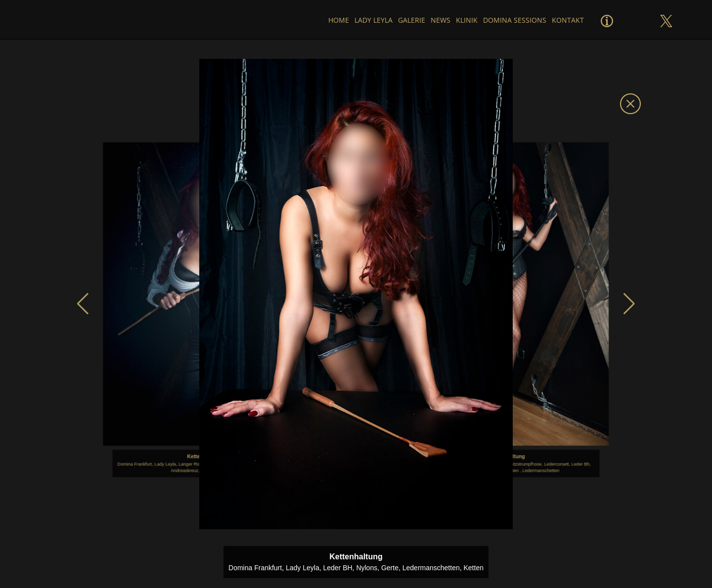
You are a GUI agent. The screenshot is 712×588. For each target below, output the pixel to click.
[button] (83, 304)
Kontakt (568, 20)
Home (337, 20)
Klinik (466, 20)
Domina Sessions (514, 20)
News (440, 20)
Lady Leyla (373, 20)
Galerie (411, 20)
